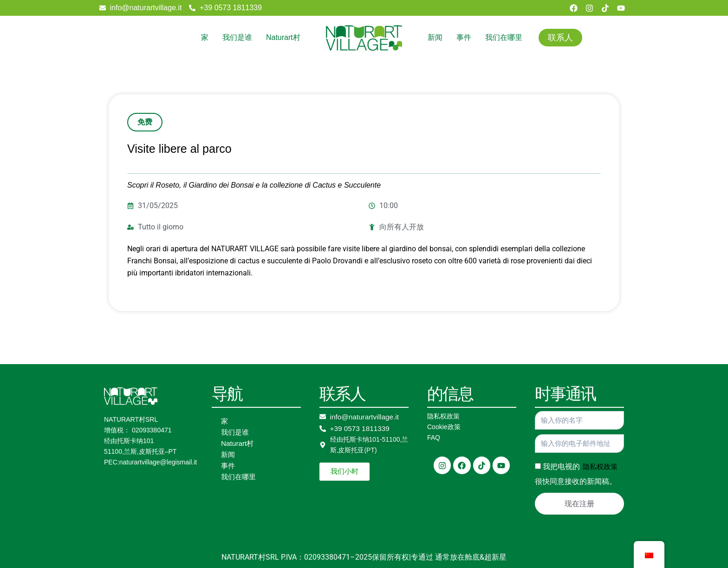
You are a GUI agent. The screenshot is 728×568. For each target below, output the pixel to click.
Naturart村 (283, 37)
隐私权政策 (443, 416)
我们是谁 (237, 37)
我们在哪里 (504, 37)
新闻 (435, 37)
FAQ (434, 437)
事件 (464, 37)
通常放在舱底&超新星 (471, 557)
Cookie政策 (444, 427)
